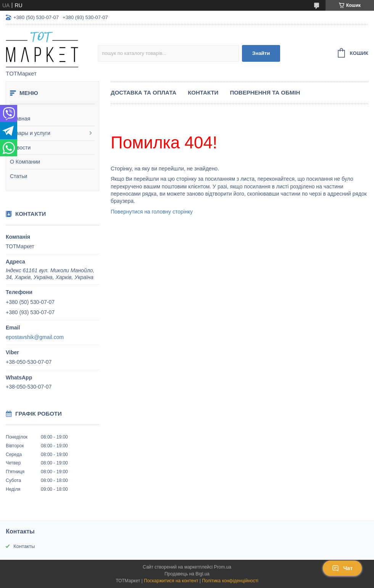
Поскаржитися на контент (171, 581)
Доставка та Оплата (143, 92)
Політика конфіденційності (230, 581)
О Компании (25, 162)
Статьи (19, 176)
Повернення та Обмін (265, 92)
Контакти (203, 92)
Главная (20, 119)
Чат (342, 568)
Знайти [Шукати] (261, 53)
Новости (20, 148)
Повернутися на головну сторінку (152, 212)
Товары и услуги (30, 133)
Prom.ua (223, 567)
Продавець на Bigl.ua (187, 574)
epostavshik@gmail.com (35, 337)
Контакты (24, 546)
